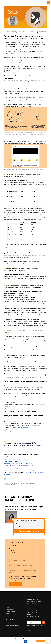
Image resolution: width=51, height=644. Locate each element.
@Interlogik (14, 53)
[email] (24, 559)
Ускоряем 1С (29, 617)
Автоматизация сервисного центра (33, 606)
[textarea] (24, 574)
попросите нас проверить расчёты (22, 430)
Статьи (7, 601)
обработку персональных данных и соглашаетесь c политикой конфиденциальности (36, 629)
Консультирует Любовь (26, 523)
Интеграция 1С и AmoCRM (33, 615)
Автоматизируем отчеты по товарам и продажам (35, 611)
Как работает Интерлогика (10, 605)
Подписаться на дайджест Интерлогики (12, 628)
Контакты (7, 616)
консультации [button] (26, 48)
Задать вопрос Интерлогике (10, 614)
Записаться (16, 586)
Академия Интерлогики (10, 612)
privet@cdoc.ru (9, 625)
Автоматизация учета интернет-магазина (34, 604)
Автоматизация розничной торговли (33, 610)
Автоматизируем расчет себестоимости (34, 613)
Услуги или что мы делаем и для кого (12, 608)
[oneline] (24, 568)
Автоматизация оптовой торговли (33, 608)
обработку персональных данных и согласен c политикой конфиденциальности (24, 581)
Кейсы (7, 603)
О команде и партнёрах (10, 606)
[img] (11, 520)
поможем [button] (22, 446)
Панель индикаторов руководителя (33, 619)
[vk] (28, 633)
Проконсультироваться (29, 534)
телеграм (37, 506)
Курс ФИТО (8, 610)
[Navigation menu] (48, 3)
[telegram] (30, 633)
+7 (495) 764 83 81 (32, 51)
